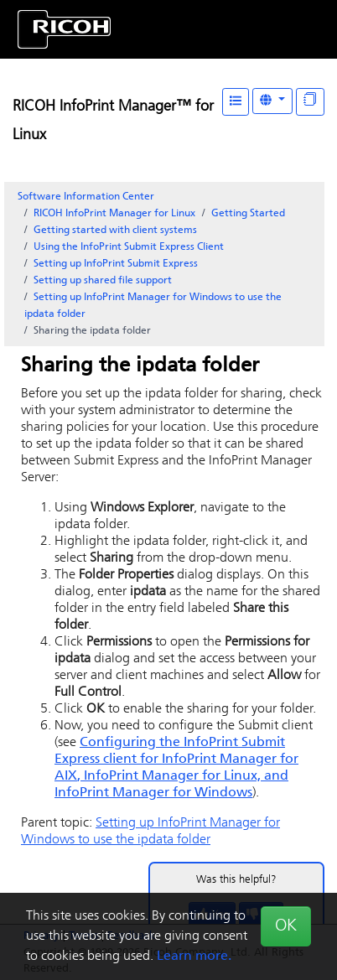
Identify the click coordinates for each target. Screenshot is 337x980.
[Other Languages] (272, 101)
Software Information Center (86, 197)
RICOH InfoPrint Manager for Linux (114, 214)
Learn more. (194, 957)
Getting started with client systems (115, 231)
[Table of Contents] (236, 102)
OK (286, 926)
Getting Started (248, 214)
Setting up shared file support (103, 281)
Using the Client (129, 247)
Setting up (116, 264)
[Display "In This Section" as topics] (310, 102)
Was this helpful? (236, 880)
